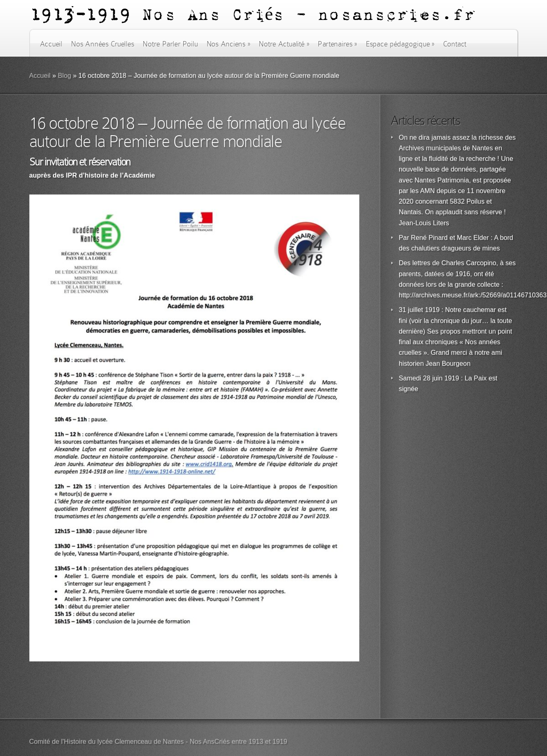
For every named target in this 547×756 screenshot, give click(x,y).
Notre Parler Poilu (170, 44)
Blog (65, 76)
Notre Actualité (284, 44)
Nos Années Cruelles (102, 44)
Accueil (51, 44)
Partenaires (337, 44)
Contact (455, 44)
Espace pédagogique (400, 44)
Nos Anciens (228, 44)
